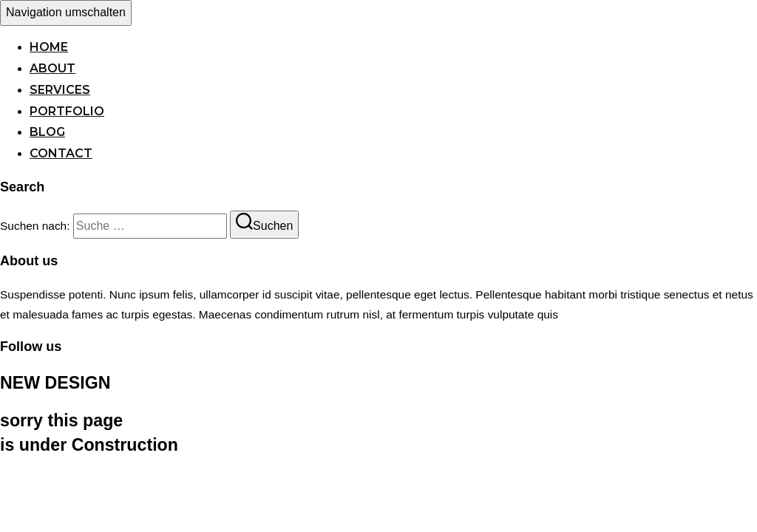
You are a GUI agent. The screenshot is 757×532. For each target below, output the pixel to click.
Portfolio (67, 111)
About (52, 68)
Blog (47, 132)
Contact (61, 153)
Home (49, 47)
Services (60, 90)
